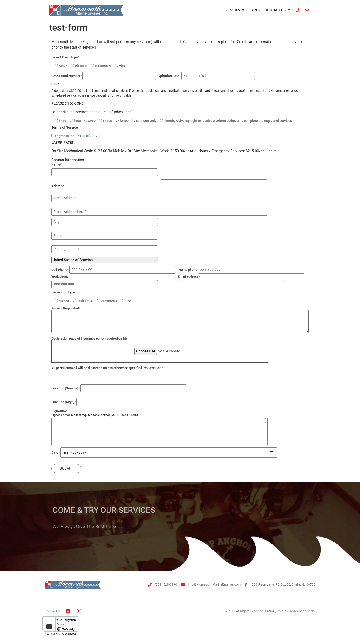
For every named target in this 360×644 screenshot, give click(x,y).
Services (234, 10)
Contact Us (277, 10)
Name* (56, 164)
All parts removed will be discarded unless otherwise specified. (107, 368)
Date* (164, 452)
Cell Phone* (115, 270)
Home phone (243, 270)
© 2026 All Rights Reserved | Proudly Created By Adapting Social (270, 611)
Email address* (232, 280)
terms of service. (89, 136)
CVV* (92, 84)
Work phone (106, 280)
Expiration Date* (206, 76)
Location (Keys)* (119, 402)
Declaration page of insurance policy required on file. (160, 345)
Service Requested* (180, 320)
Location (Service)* (121, 388)
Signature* (59, 411)
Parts (255, 10)
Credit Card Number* (104, 76)
